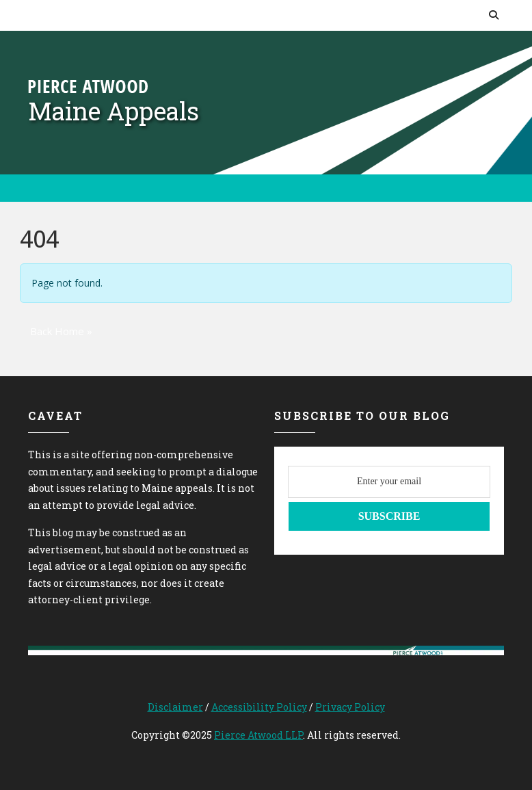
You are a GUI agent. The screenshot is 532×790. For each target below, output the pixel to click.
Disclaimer (175, 707)
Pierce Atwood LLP (258, 735)
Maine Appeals (114, 111)
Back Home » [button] (61, 331)
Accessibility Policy (259, 707)
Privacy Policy (350, 707)
